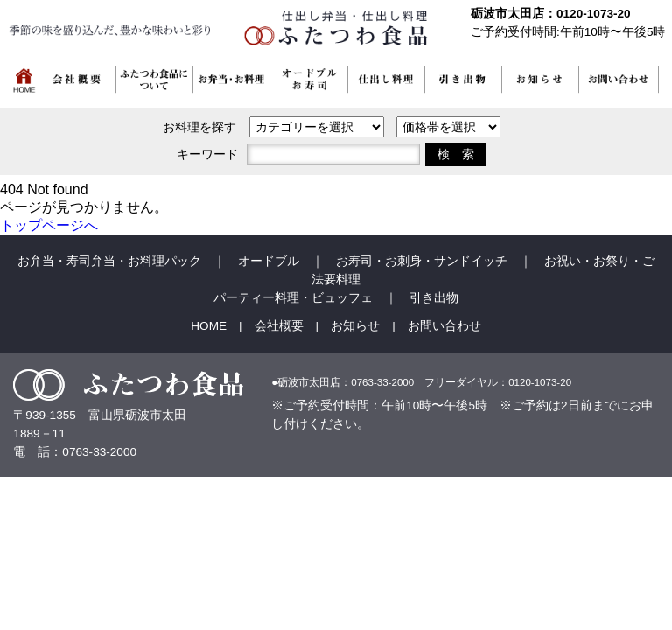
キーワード (207, 154)
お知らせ (355, 326)
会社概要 (279, 326)
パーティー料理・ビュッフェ (293, 298)
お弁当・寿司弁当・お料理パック (109, 261)
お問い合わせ (444, 326)
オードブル (269, 261)
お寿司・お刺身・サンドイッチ (422, 261)
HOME (209, 326)
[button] (232, 82)
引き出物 (434, 298)
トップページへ (49, 225)
